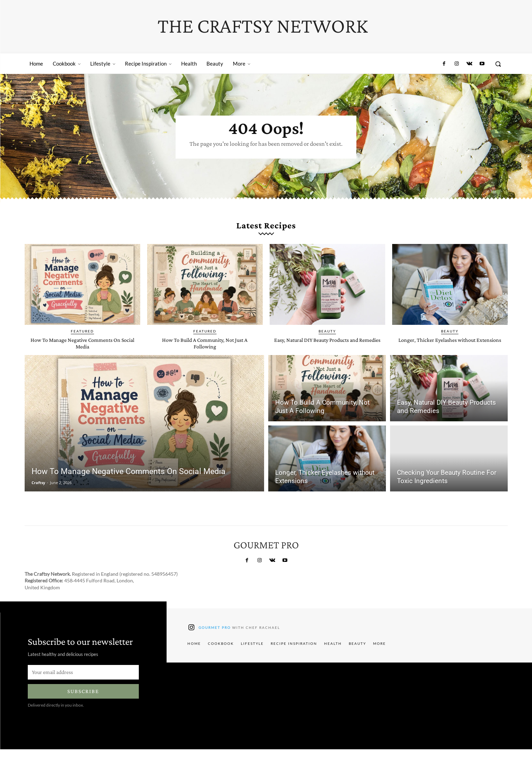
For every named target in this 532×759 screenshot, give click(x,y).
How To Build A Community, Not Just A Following (205, 353)
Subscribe (83, 701)
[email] (83, 682)
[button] (498, 64)
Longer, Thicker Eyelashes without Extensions (450, 353)
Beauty (327, 341)
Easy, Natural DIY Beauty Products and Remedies (327, 353)
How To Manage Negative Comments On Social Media (82, 353)
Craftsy (38, 493)
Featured (82, 341)
